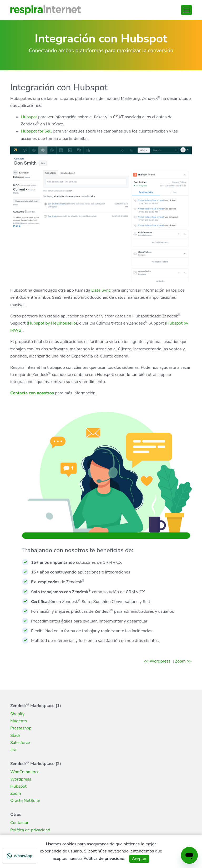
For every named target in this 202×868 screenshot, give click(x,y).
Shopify (17, 714)
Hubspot (29, 117)
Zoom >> (183, 661)
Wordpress (21, 779)
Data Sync (101, 290)
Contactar (19, 823)
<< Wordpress (158, 661)
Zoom (16, 793)
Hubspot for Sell (36, 131)
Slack (15, 735)
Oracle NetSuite (25, 801)
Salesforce (20, 743)
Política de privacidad (30, 830)
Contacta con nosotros (32, 393)
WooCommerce (25, 772)
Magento (19, 721)
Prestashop (21, 728)
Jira (13, 750)
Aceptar (139, 859)
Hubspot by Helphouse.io (52, 323)
